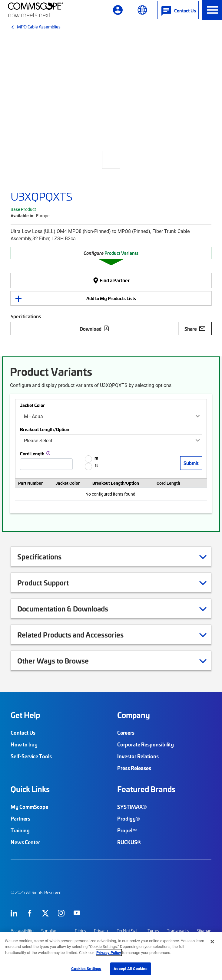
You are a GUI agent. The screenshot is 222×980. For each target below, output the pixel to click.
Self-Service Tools (31, 756)
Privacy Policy (109, 952)
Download (94, 329)
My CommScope (29, 807)
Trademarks (178, 931)
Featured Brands (146, 789)
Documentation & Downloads (70, 608)
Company (134, 715)
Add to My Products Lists (111, 298)
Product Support (51, 582)
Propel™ (127, 830)
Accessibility (22, 931)
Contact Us (23, 733)
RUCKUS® (129, 842)
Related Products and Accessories (78, 634)
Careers (126, 733)
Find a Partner (111, 280)
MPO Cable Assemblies (39, 27)
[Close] (212, 942)
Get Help (25, 715)
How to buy (24, 744)
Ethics (81, 931)
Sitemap (204, 931)
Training (20, 830)
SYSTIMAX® (132, 807)
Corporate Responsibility (146, 744)
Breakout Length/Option (45, 429)
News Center (25, 842)
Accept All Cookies (130, 969)
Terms (153, 931)
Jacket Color (32, 405)
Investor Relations (138, 756)
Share (195, 329)
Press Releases (134, 768)
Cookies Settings (86, 969)
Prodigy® (129, 818)
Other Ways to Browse (61, 660)
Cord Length (32, 454)
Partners (20, 818)
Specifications (47, 556)
